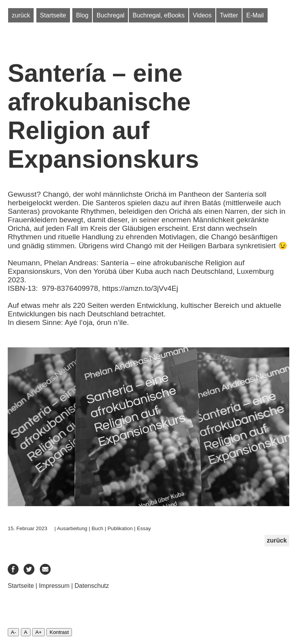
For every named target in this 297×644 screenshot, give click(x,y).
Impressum (54, 586)
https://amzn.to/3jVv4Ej (140, 288)
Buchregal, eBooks (159, 15)
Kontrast (59, 632)
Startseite (53, 15)
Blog (82, 15)
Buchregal (111, 15)
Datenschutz (92, 586)
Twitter (229, 15)
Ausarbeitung (72, 528)
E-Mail (255, 15)
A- (13, 632)
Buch (97, 528)
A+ (38, 632)
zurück (21, 15)
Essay (144, 528)
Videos (202, 15)
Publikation (120, 528)
